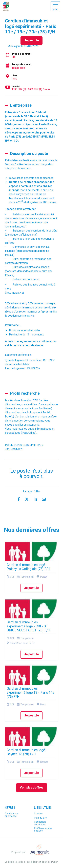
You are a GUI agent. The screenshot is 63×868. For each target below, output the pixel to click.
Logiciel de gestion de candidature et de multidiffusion (32, 862)
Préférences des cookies (43, 830)
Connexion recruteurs (40, 823)
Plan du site (40, 818)
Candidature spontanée (12, 815)
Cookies (38, 814)
